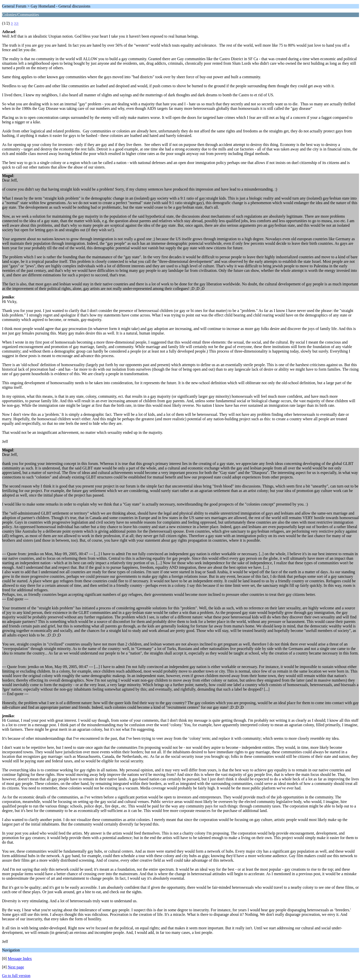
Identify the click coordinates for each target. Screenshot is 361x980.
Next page (16, 967)
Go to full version (16, 976)
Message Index (20, 959)
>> (16, 23)
